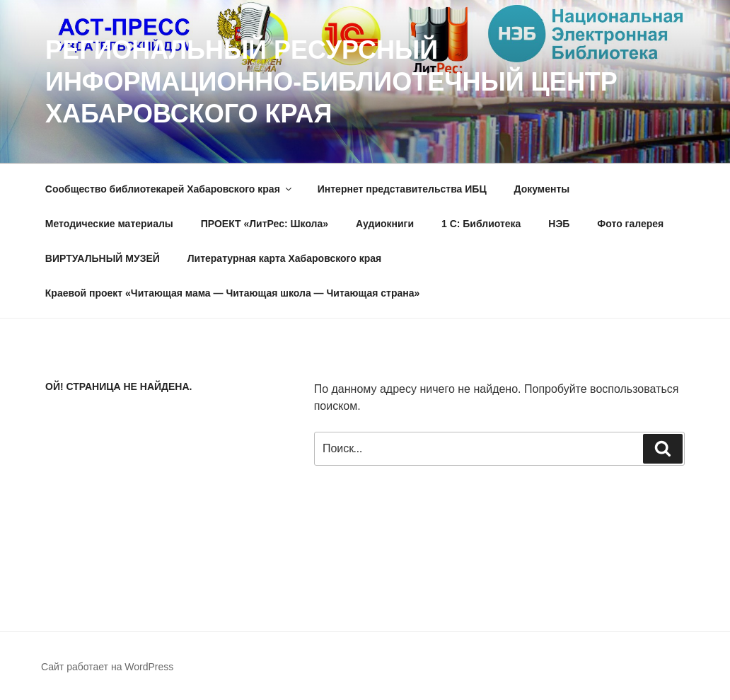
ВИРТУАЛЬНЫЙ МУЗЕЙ (103, 258)
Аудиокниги (385, 224)
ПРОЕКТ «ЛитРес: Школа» (265, 224)
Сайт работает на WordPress (107, 667)
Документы (542, 189)
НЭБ (559, 224)
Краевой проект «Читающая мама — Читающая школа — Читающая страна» (233, 293)
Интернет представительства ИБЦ (402, 189)
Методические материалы (109, 224)
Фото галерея (630, 224)
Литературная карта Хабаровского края (284, 258)
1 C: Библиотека (481, 224)
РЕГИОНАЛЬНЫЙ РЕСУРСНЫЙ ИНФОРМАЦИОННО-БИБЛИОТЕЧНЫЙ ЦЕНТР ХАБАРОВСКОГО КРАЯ (331, 82)
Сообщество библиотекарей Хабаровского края (169, 189)
